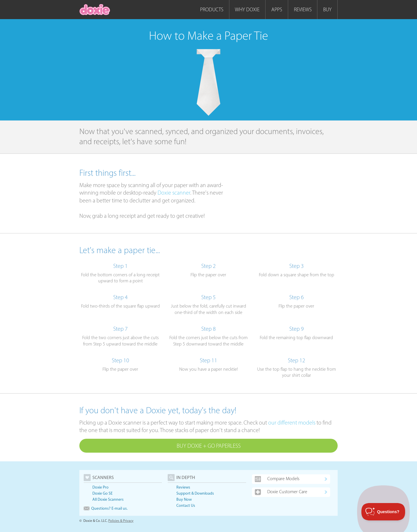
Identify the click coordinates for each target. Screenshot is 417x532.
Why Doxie (247, 10)
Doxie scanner (174, 193)
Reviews (303, 10)
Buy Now (184, 499)
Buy (327, 10)
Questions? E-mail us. (106, 508)
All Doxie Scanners (108, 499)
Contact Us (186, 506)
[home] (95, 10)
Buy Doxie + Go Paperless (209, 446)
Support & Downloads (195, 493)
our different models (292, 423)
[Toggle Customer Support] (383, 512)
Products (212, 10)
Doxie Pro (100, 487)
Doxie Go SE (103, 493)
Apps (277, 10)
